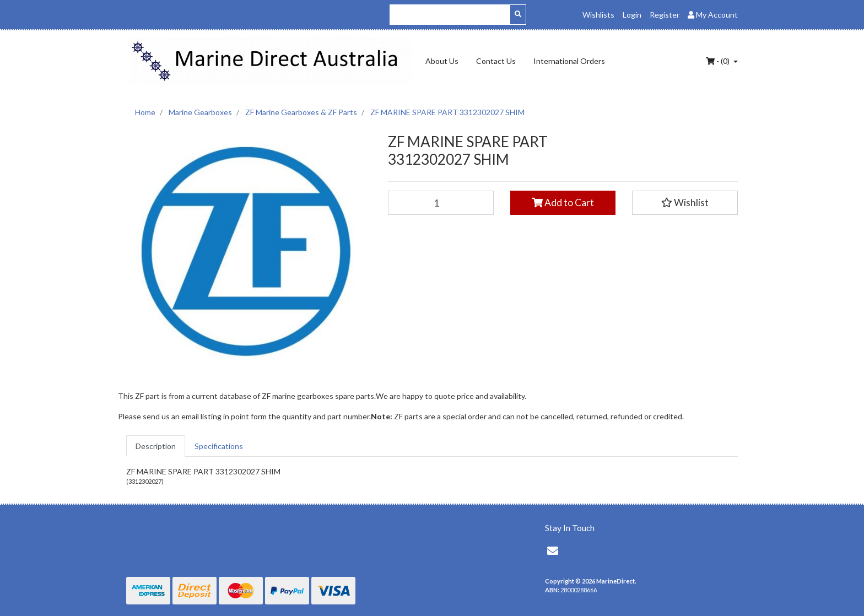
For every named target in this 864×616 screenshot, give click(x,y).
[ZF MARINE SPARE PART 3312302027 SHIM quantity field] (441, 203)
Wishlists (598, 15)
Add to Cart (563, 202)
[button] (685, 203)
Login (632, 15)
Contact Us (496, 61)
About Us (442, 61)
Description (156, 446)
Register (665, 15)
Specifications (219, 446)
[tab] (156, 446)
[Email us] (553, 550)
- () (719, 61)
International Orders (569, 61)
